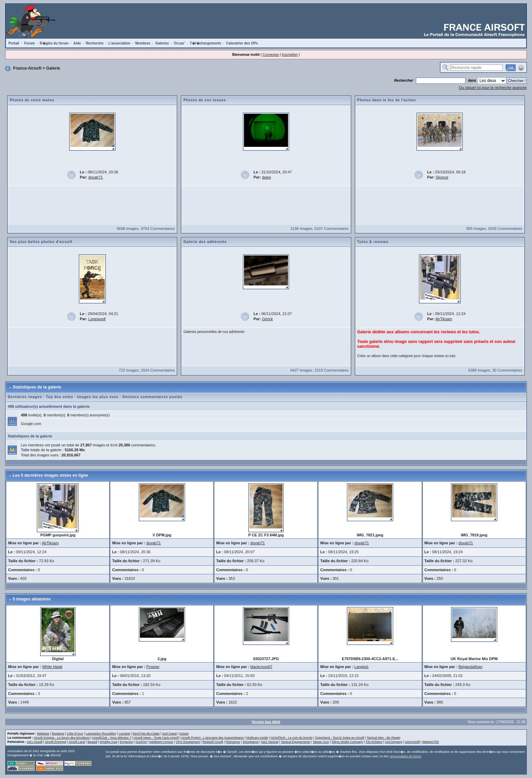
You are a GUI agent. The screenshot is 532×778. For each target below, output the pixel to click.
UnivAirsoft (412, 742)
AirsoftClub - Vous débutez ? (112, 738)
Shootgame (250, 742)
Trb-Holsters (374, 742)
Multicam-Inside (257, 738)
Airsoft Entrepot (55, 742)
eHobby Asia (108, 742)
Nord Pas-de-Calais (146, 734)
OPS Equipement (188, 742)
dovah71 (95, 177)
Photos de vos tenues (204, 100)
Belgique (43, 734)
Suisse (184, 734)
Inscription (290, 55)
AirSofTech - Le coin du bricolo (291, 738)
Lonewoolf (97, 319)
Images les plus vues (98, 397)
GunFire (141, 742)
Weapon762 (431, 742)
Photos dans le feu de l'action (387, 100)
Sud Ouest (170, 734)
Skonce (442, 177)
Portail (14, 43)
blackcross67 (262, 667)
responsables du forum (406, 756)
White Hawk (52, 667)
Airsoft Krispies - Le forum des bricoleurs (62, 738)
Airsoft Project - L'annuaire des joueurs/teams (213, 738)
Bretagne (58, 734)
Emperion (126, 742)
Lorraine (124, 734)
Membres (143, 43)
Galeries (162, 43)
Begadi (92, 742)
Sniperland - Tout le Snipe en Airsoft (340, 738)
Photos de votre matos (32, 100)
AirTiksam (444, 319)
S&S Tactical (270, 742)
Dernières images (25, 397)
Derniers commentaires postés (152, 397)
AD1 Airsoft (35, 742)
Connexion (271, 55)
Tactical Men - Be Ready (383, 738)
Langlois (362, 667)
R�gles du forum (54, 43)
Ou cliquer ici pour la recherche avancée (493, 88)
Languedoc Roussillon (101, 734)
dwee (266, 177)
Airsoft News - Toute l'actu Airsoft (156, 738)
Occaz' (179, 43)
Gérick (267, 319)
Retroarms (233, 742)
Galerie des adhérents (205, 242)
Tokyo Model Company (347, 742)
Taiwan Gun (321, 742)
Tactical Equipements (295, 742)
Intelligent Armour (161, 742)
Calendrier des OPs (242, 43)
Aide (77, 43)
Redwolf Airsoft (213, 742)
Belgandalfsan (471, 667)
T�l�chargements (206, 43)
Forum (29, 43)
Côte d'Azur (75, 734)
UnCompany (393, 742)
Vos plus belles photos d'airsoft (41, 242)
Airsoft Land (77, 742)
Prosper (153, 667)
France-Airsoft (27, 68)
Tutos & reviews (373, 242)
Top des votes (60, 397)
